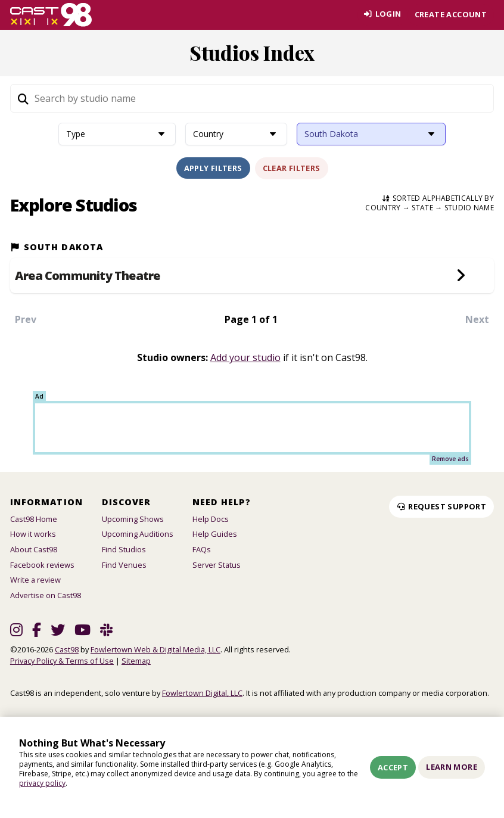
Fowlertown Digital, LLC (202, 693)
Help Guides (215, 534)
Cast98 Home (34, 519)
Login (381, 14)
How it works (33, 534)
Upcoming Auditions (138, 534)
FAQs (202, 549)
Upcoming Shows (133, 519)
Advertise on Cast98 (46, 595)
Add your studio (245, 357)
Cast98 (67, 649)
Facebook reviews (42, 565)
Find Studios (124, 549)
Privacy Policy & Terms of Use (62, 661)
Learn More (452, 767)
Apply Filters (213, 168)
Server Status (217, 565)
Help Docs (211, 519)
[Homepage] (51, 15)
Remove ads (450, 459)
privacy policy (42, 783)
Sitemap (136, 661)
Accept (393, 767)
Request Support (441, 506)
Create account (451, 14)
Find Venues (124, 565)
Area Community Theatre (87, 276)
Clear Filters (292, 168)
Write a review (35, 580)
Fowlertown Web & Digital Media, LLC (155, 649)
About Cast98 (34, 549)
